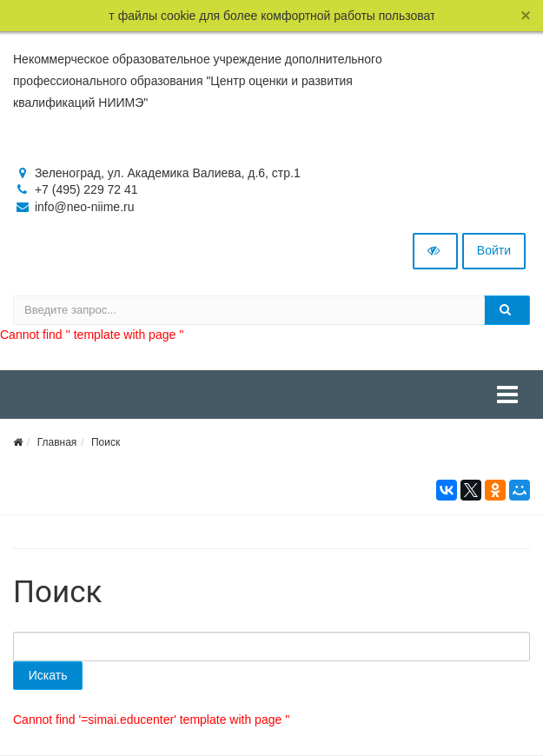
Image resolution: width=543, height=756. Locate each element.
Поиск (106, 442)
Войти (494, 250)
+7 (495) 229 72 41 (86, 189)
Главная (57, 442)
